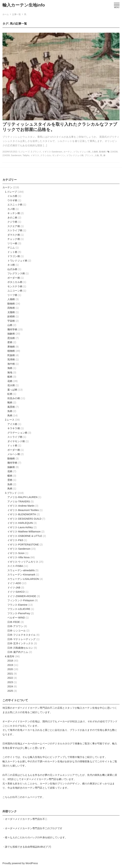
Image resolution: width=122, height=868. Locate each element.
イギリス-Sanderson (19, 549)
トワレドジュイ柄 (17, 261)
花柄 (10, 381)
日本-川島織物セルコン (20, 648)
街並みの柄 (14, 398)
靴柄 (10, 402)
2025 (10, 691)
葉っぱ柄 (12, 390)
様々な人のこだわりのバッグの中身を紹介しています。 (36, 837)
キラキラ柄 (14, 428)
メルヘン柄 (14, 454)
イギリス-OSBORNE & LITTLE (25, 536)
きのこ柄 (12, 218)
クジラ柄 (12, 222)
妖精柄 (11, 316)
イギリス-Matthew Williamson (24, 532)
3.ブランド (11, 493)
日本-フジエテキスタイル (22, 635)
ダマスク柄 (14, 235)
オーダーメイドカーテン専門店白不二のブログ (31, 828)
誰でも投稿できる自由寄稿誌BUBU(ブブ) (28, 847)
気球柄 (11, 359)
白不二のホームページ (25, 797)
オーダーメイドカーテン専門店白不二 (34, 708)
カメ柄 (11, 209)
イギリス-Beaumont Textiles (23, 510)
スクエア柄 (14, 226)
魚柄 (10, 411)
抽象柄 (11, 334)
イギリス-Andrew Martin (21, 506)
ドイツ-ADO (14, 583)
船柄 (10, 377)
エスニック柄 (15, 205)
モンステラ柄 (15, 286)
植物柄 (11, 351)
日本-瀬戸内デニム (18, 652)
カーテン (7, 187)
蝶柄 (10, 476)
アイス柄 (12, 424)
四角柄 (11, 308)
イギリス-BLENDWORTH (22, 514)
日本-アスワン (15, 626)
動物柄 (11, 304)
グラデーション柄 (17, 433)
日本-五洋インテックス (20, 643)
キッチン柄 (14, 213)
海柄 (10, 368)
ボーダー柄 (14, 278)
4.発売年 (10, 656)
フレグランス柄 (16, 273)
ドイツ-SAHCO (16, 592)
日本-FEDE (14, 622)
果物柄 (11, 347)
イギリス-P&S (15, 540)
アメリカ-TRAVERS (19, 502)
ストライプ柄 (15, 230)
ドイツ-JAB (14, 588)
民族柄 (11, 355)
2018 (10, 661)
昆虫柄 (11, 338)
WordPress (32, 863)
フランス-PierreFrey (19, 613)
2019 (10, 665)
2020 (10, 669)
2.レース (10, 420)
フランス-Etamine (17, 605)
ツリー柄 (12, 243)
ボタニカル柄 (15, 282)
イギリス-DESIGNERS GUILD (24, 519)
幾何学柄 (12, 329)
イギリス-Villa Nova (18, 557)
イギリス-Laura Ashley (20, 527)
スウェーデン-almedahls (21, 570)
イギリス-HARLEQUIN (20, 523)
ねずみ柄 (12, 269)
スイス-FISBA (15, 566)
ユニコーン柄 (15, 291)
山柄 (10, 325)
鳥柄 (10, 415)
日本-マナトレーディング (22, 639)
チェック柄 (14, 239)
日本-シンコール (17, 631)
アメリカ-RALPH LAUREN (22, 497)
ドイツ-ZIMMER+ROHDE (22, 596)
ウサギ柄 (12, 200)
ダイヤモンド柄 (16, 441)
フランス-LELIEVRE (19, 609)
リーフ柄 (12, 295)
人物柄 (11, 299)
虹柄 (10, 394)
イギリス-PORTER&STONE (23, 545)
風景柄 (11, 407)
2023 (10, 682)
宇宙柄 (11, 321)
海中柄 (11, 364)
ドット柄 (12, 252)
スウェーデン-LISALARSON (23, 579)
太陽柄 (11, 312)
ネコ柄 (11, 265)
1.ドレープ (11, 192)
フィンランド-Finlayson (21, 600)
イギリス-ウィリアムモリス (23, 562)
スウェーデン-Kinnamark (21, 575)
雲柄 (10, 480)
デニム (11, 248)
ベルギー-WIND (16, 618)
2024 (10, 686)
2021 (10, 674)
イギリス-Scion (16, 553)
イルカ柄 (12, 196)
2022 (10, 678)
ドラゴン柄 (14, 256)
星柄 (10, 342)
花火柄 (11, 385)
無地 (10, 372)
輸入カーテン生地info (24, 5)
